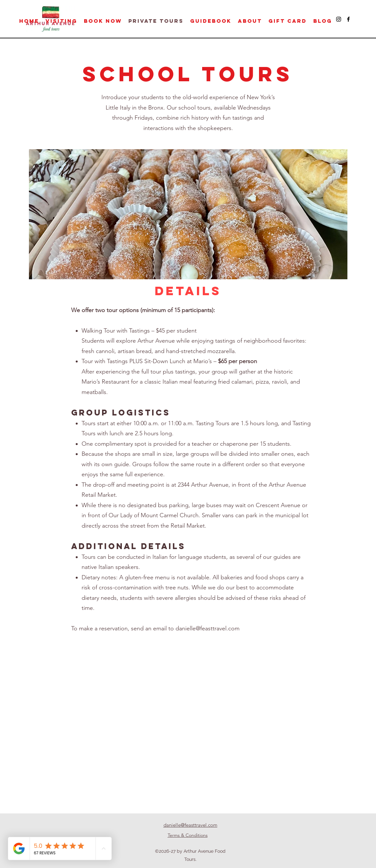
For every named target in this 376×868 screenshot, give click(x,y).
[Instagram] (339, 19)
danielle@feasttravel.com (207, 628)
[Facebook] (348, 19)
